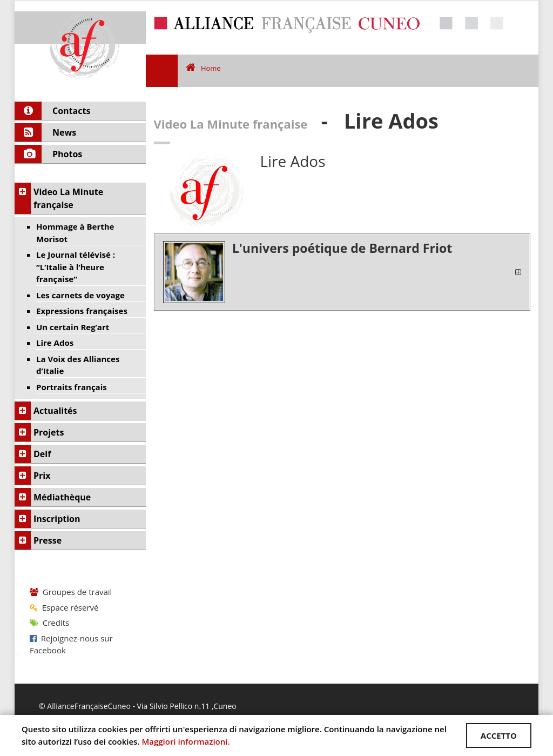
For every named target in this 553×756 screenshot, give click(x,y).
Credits (49, 623)
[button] (342, 272)
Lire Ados (292, 161)
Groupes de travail (71, 592)
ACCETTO (499, 735)
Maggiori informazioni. (186, 741)
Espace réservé (64, 607)
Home (203, 68)
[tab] (342, 272)
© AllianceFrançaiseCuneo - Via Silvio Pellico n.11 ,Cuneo (138, 706)
